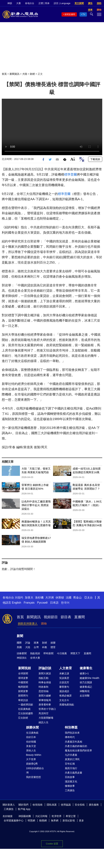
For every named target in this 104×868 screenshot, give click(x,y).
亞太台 (88, 598)
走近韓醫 (85, 696)
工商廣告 (70, 790)
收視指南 (38, 805)
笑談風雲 (64, 678)
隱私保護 (52, 805)
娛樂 (53, 643)
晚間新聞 (23, 687)
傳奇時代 (70, 737)
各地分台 (30, 3)
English (16, 603)
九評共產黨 (71, 755)
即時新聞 (48, 653)
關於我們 (23, 805)
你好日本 (31, 737)
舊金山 (77, 598)
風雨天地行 (71, 768)
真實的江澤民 (72, 759)
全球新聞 (23, 673)
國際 (19, 643)
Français (29, 603)
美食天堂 (31, 746)
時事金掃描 (45, 682)
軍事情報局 (45, 700)
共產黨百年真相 (74, 742)
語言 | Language (62, 3)
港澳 (36, 643)
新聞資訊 (14, 74)
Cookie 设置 (52, 844)
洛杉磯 (39, 598)
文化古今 (64, 700)
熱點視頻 (35, 653)
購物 (44, 624)
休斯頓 (60, 598)
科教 (45, 647)
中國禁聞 (23, 682)
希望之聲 (71, 816)
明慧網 (31, 821)
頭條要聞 (22, 653)
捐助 (99, 3)
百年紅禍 (70, 764)
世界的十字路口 (47, 709)
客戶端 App (24, 809)
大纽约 (19, 598)
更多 (81, 821)
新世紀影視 (69, 821)
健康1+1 (84, 673)
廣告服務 (94, 805)
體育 (53, 647)
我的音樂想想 (33, 777)
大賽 (19, 3)
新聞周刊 (23, 696)
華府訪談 (23, 700)
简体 (47, 3)
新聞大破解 (45, 696)
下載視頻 (95, 159)
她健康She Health (89, 678)
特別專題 (71, 727)
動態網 (43, 821)
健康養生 (86, 668)
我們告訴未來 (72, 733)
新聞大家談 (45, 673)
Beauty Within (34, 755)
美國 (19, 647)
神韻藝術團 (25, 816)
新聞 (20, 636)
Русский (42, 603)
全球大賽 (35, 658)
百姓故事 (70, 777)
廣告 (90, 3)
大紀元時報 (41, 816)
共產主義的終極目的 (76, 746)
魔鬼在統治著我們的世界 (78, 750)
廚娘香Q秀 (32, 764)
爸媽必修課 (65, 696)
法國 (69, 598)
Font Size (73, 159)
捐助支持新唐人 (28, 624)
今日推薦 (62, 653)
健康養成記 (86, 687)
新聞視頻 (25, 668)
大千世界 (31, 759)
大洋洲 (50, 598)
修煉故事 (70, 786)
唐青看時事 (45, 705)
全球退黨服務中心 (14, 821)
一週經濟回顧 (26, 705)
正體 (41, 3)
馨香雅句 (64, 687)
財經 (32, 74)
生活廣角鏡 (32, 733)
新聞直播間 (70, 14)
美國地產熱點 (67, 705)
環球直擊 (23, 678)
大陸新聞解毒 (46, 718)
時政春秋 (44, 687)
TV (84, 14)
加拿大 (29, 598)
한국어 (65, 603)
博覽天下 (75, 653)
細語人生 (44, 722)
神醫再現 (85, 691)
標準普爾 (71, 175)
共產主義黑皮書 (74, 773)
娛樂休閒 (32, 727)
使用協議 (66, 805)
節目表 (66, 617)
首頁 (4, 74)
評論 (28, 643)
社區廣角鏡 (24, 709)
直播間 (79, 617)
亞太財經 (23, 718)
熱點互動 (44, 678)
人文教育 (66, 668)
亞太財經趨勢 (26, 713)
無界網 (55, 821)
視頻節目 (51, 617)
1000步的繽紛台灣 (35, 770)
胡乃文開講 (86, 682)
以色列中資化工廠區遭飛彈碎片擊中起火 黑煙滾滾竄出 (36, 505)
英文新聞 (79, 3)
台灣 (36, 647)
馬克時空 (44, 713)
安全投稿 (80, 805)
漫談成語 (64, 691)
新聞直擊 (23, 691)
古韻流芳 (64, 682)
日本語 (54, 603)
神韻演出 (22, 658)
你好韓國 (31, 742)
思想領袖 (44, 691)
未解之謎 (64, 673)
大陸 (25, 74)
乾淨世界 (57, 816)
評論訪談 (45, 668)
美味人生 (31, 750)
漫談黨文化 (71, 781)
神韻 (10, 3)
